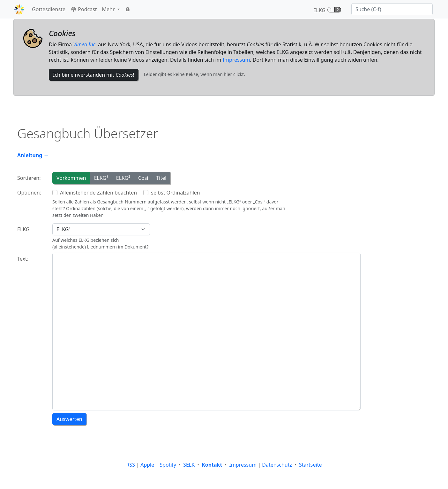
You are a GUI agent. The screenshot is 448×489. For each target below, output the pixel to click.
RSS (131, 465)
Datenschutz (277, 465)
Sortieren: (29, 178)
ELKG (23, 229)
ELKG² (123, 178)
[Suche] (392, 9)
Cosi (143, 178)
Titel (161, 178)
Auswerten (69, 419)
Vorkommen (71, 178)
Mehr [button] (109, 9)
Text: (23, 259)
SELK (189, 465)
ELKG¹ (101, 178)
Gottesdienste (49, 9)
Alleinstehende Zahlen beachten (98, 193)
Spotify (168, 465)
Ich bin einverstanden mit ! (94, 75)
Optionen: (29, 193)
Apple (147, 465)
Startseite (310, 465)
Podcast (84, 9)
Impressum (236, 60)
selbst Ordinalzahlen (175, 193)
